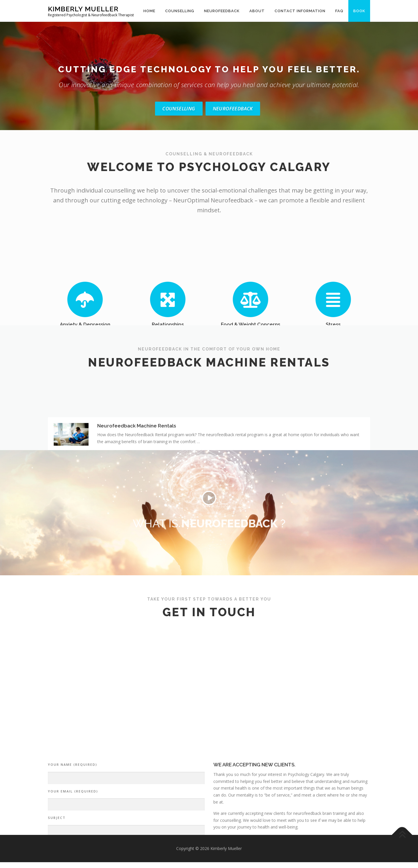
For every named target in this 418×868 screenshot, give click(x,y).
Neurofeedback (222, 11)
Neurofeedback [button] (233, 108)
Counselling (180, 11)
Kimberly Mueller (83, 9)
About (257, 11)
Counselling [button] (179, 108)
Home (149, 11)
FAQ (339, 11)
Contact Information (300, 11)
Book (359, 11)
